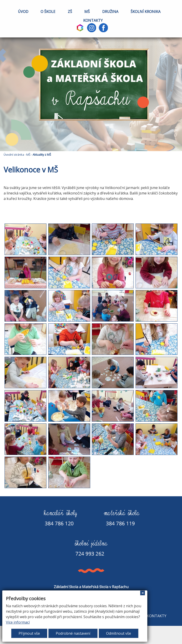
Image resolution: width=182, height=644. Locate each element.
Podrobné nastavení (73, 633)
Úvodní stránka (14, 155)
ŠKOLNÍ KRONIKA (146, 12)
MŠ (87, 12)
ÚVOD (23, 12)
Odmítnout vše (119, 633)
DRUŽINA (110, 12)
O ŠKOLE (48, 12)
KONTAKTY (93, 20)
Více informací (18, 622)
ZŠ (70, 12)
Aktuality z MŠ (42, 155)
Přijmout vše (29, 633)
